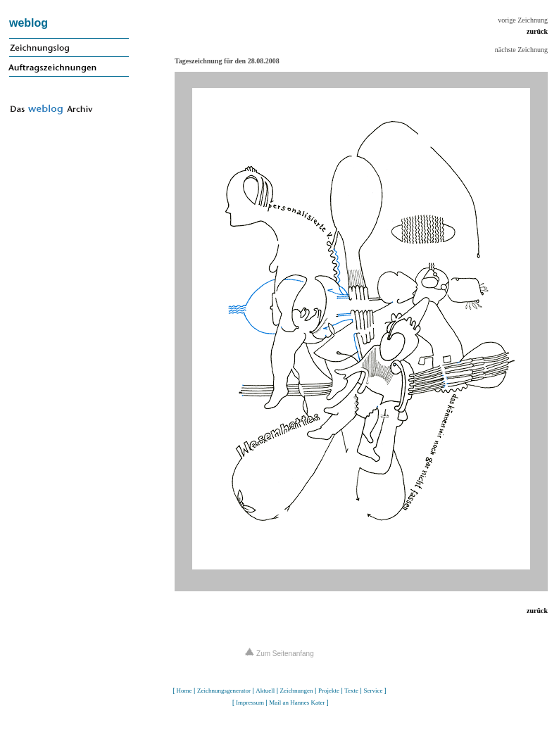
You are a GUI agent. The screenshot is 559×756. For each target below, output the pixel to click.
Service (373, 691)
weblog (29, 23)
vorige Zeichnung (523, 20)
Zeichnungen (297, 691)
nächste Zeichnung (521, 50)
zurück (537, 31)
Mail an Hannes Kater (297, 703)
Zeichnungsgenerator (224, 691)
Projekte (329, 691)
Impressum (250, 703)
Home (184, 691)
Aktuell (265, 691)
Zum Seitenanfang (279, 654)
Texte (351, 691)
